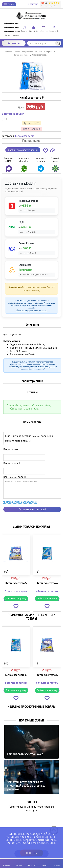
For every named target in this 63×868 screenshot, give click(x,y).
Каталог (14, 43)
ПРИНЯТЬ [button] (32, 853)
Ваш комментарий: (15, 477)
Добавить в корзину (16, 599)
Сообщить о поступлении (23, 150)
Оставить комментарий (32, 509)
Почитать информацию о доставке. (32, 310)
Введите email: (12, 463)
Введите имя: (11, 449)
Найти (58, 43)
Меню (9, 4)
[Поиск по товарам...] (44, 43)
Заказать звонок (12, 35)
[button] (46, 151)
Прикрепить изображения (20, 502)
